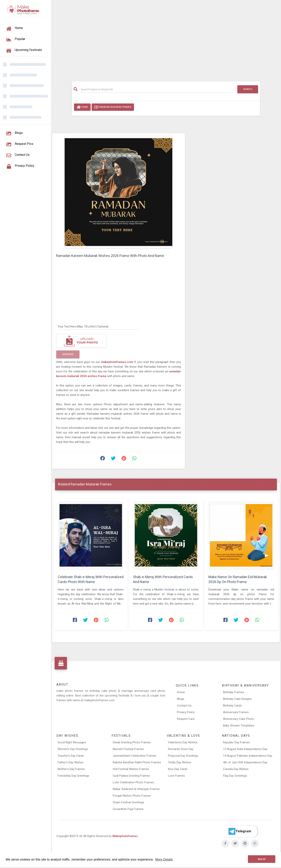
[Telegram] (239, 831)
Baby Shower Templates (239, 726)
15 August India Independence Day (245, 749)
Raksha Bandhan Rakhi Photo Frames (137, 762)
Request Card (186, 719)
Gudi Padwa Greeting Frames (131, 776)
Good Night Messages (72, 742)
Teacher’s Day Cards (71, 756)
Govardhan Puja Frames (128, 809)
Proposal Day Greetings (183, 756)
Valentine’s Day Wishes (183, 742)
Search (248, 89)
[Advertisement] (166, 39)
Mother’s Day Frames (71, 769)
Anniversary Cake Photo (239, 719)
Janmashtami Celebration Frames (135, 756)
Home (82, 107)
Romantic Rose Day (181, 749)
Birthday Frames (234, 692)
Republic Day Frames (236, 742)
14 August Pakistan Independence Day (248, 756)
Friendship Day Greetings (73, 776)
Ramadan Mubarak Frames (113, 107)
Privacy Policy (186, 712)
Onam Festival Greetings (128, 802)
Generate (68, 354)
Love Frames (176, 776)
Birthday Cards (232, 706)
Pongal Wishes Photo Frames (132, 796)
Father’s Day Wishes (70, 762)
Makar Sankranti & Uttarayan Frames (136, 789)
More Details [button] (164, 859)
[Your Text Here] (98, 326)
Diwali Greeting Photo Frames (132, 742)
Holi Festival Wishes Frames (131, 769)
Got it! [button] (262, 859)
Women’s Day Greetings (73, 749)
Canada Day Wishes (236, 769)
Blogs (181, 699)
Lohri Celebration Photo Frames (133, 782)
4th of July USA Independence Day (245, 762)
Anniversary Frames (236, 712)
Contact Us (184, 706)
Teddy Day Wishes (180, 762)
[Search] (157, 89)
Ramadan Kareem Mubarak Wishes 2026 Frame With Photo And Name (110, 256)
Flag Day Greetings (235, 776)
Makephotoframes (125, 836)
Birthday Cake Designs (237, 699)
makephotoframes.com (118, 362)
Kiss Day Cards (178, 769)
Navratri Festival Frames (128, 749)
